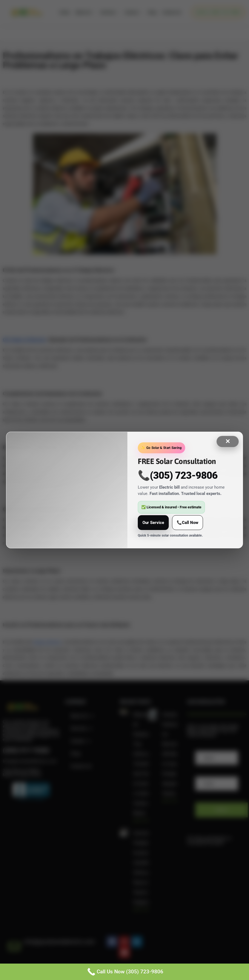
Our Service (153, 523)
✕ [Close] (228, 441)
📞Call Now (188, 523)
